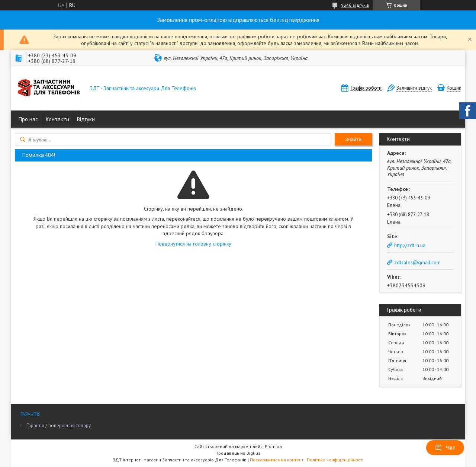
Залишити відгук (414, 88)
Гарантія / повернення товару (59, 426)
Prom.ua (273, 446)
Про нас (28, 119)
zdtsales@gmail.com (417, 262)
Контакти (57, 119)
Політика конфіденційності (335, 460)
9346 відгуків (355, 5)
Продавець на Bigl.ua (238, 453)
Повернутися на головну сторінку (193, 244)
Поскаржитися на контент (277, 460)
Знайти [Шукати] (353, 139)
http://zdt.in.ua (410, 245)
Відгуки (86, 119)
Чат (445, 448)
